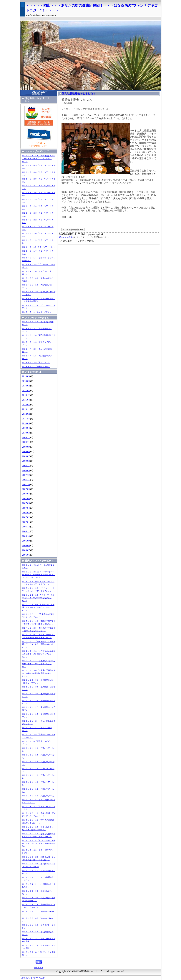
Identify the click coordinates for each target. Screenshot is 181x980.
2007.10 (26, 484)
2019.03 (26, 376)
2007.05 (26, 503)
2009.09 (26, 447)
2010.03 (26, 433)
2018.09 (26, 381)
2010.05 (26, 423)
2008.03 (26, 470)
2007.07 (26, 494)
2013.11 (26, 409)
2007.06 (26, 499)
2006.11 (26, 531)
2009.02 (26, 461)
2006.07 (26, 550)
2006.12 (26, 527)
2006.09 (26, 541)
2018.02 (26, 386)
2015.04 (26, 400)
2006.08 (26, 545)
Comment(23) (66, 237)
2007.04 (26, 508)
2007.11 (26, 480)
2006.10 (26, 536)
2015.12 (26, 395)
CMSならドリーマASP (33, 978)
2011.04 (26, 419)
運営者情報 (39, 967)
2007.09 (26, 489)
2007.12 (26, 475)
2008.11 (26, 466)
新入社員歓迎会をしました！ (79, 94)
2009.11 (26, 442)
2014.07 (26, 405)
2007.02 (26, 517)
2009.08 (26, 451)
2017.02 (26, 391)
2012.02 (26, 414)
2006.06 (26, 555)
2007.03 (26, 513)
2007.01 (26, 522)
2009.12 (26, 437)
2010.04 (26, 428)
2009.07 (26, 456)
